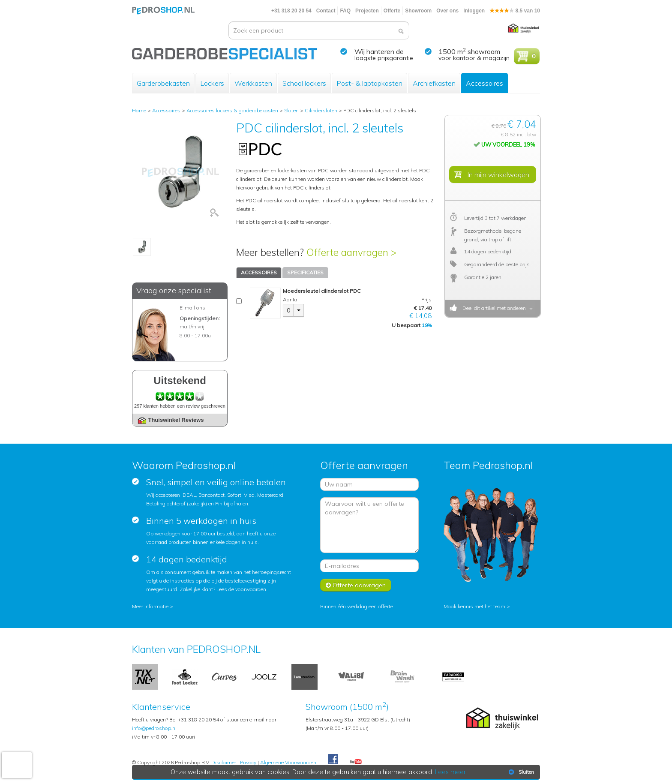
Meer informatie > (153, 606)
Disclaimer (224, 762)
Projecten (367, 11)
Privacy (248, 762)
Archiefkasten (434, 83)
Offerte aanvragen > (351, 252)
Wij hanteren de (379, 51)
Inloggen (474, 11)
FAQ (345, 11)
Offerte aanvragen (356, 585)
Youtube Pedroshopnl (356, 762)
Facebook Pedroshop (333, 760)
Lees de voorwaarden (241, 589)
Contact (326, 11)
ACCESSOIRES (259, 272)
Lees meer (450, 772)
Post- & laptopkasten (369, 83)
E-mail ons (192, 308)
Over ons (447, 11)
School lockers (304, 83)
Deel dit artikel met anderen (493, 308)
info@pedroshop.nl (154, 728)
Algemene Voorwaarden (288, 762)
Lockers (212, 83)
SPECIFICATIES (305, 272)
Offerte (392, 11)
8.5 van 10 (515, 11)
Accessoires (484, 83)
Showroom (418, 11)
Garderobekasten (163, 83)
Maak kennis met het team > (477, 606)
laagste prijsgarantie (384, 58)
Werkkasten (253, 83)
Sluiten (520, 772)
